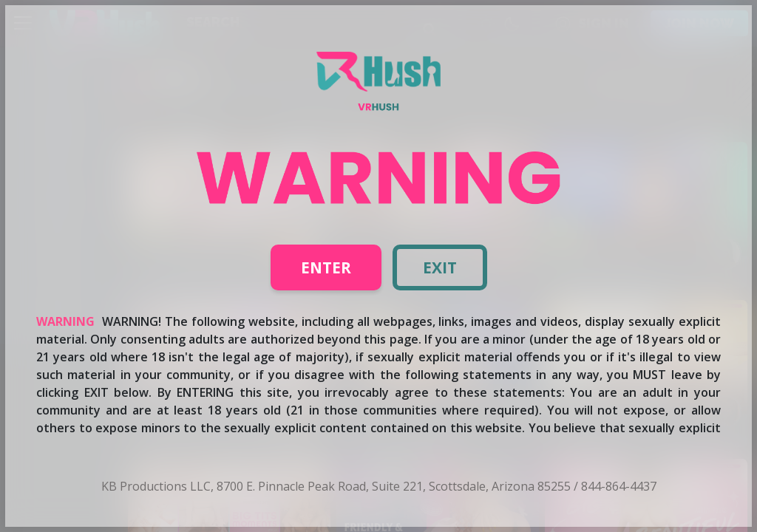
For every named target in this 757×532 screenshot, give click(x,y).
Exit (440, 267)
